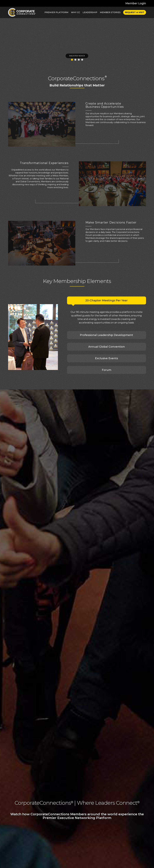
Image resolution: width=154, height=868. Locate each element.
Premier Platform (56, 12)
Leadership (90, 12)
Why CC (76, 12)
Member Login (136, 3)
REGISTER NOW (77, 56)
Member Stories (110, 12)
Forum (107, 370)
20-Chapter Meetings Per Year (106, 300)
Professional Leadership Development (106, 335)
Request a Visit (135, 12)
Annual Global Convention (107, 347)
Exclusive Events (106, 358)
